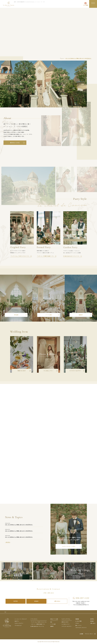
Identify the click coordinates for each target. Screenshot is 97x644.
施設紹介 (52, 626)
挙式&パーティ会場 (54, 619)
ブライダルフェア (18, 625)
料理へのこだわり (65, 622)
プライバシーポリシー (89, 634)
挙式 (51, 622)
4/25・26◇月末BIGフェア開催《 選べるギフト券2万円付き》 (78, 58)
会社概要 (81, 634)
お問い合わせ (57, 601)
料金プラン (17, 621)
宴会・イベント (78, 625)
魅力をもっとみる (15, 143)
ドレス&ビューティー (66, 624)
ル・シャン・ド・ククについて (21, 619)
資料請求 (36, 601)
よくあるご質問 (78, 621)
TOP (5, 612)
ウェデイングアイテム (66, 619)
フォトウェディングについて (81, 628)
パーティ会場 (53, 624)
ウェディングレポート (19, 623)
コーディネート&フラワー (67, 626)
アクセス (77, 623)
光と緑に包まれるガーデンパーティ (37, 626)
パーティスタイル (34, 619)
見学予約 (16, 601)
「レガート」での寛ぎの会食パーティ (38, 624)
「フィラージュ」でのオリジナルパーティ (39, 622)
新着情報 (77, 619)
